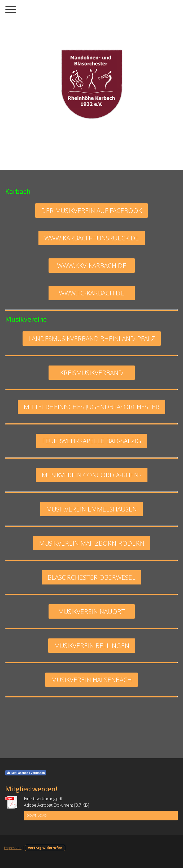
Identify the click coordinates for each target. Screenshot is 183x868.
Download (37, 815)
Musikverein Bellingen (92, 645)
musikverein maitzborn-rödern (92, 543)
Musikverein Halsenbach (92, 680)
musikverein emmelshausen (92, 509)
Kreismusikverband (92, 373)
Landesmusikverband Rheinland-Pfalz (92, 338)
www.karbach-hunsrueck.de (92, 238)
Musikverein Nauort (92, 611)
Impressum (13, 848)
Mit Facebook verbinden (26, 773)
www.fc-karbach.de (92, 293)
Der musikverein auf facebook (92, 210)
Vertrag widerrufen (45, 848)
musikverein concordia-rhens (92, 475)
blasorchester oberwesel (92, 577)
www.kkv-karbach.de (92, 265)
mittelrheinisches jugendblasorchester (92, 407)
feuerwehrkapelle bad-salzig (92, 441)
